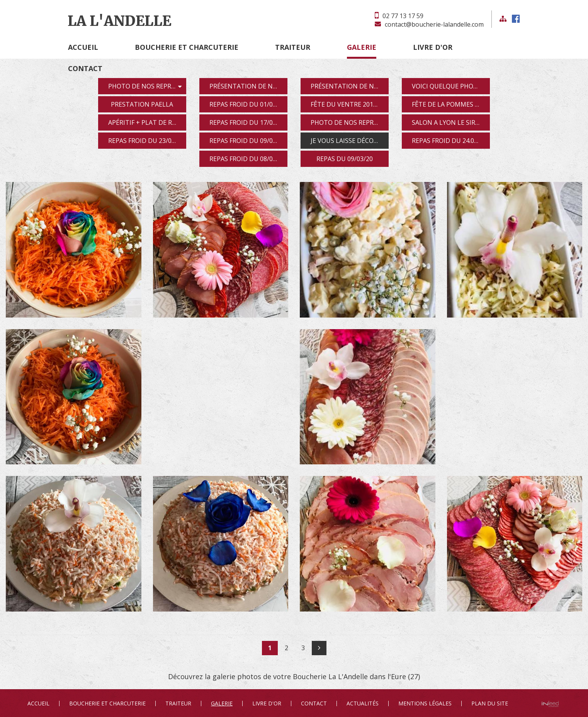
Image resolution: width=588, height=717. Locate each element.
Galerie (362, 47)
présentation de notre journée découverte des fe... (350, 86)
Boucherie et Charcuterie (187, 47)
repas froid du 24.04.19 (449, 141)
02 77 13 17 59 (403, 16)
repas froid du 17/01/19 (247, 122)
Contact (85, 68)
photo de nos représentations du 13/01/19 (350, 122)
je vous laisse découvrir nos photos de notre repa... (350, 141)
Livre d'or (433, 47)
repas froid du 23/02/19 (146, 141)
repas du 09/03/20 (345, 159)
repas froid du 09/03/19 (247, 141)
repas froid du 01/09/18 (247, 104)
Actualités (363, 703)
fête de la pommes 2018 (450, 104)
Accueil (83, 47)
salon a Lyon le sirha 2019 (451, 122)
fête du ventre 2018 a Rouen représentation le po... (350, 104)
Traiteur (293, 47)
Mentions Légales (425, 703)
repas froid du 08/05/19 (247, 159)
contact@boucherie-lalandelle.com (434, 24)
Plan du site (490, 703)
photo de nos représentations (147, 86)
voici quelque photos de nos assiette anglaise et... (451, 86)
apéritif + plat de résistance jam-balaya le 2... (147, 122)
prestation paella (142, 104)
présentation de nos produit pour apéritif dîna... (248, 86)
